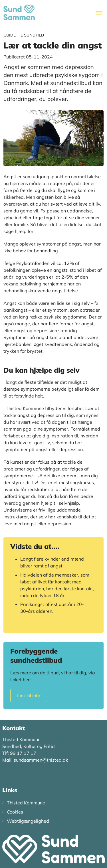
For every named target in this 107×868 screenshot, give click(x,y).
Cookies (15, 812)
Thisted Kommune (26, 803)
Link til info (29, 695)
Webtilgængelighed (28, 821)
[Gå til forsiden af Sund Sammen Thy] (17, 13)
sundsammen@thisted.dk (41, 760)
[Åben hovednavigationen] (101, 13)
